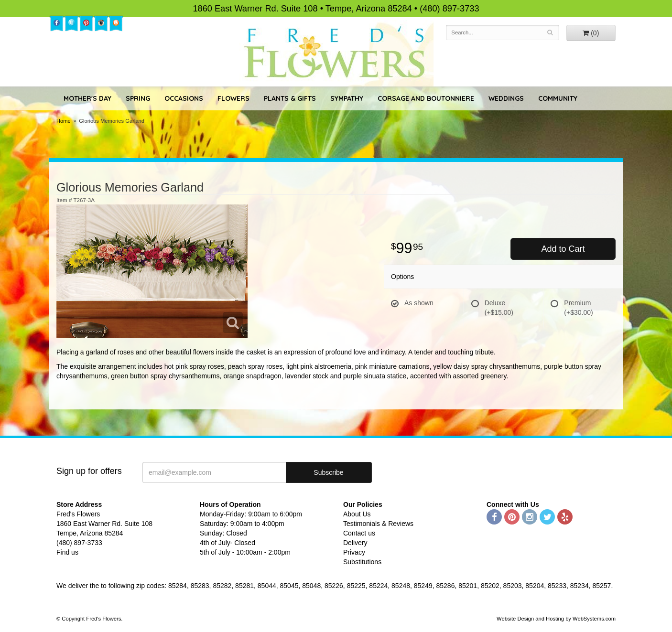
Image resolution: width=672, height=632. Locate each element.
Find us (67, 552)
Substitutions (362, 562)
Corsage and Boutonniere (426, 98)
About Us (357, 514)
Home (64, 121)
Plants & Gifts (290, 98)
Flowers (233, 98)
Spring (138, 98)
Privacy (354, 552)
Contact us (359, 533)
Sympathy (347, 98)
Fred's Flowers (336, 53)
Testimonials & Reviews (378, 524)
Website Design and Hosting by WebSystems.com (556, 619)
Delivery (355, 543)
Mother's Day (87, 98)
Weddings (506, 98)
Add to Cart (563, 249)
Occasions (184, 98)
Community (558, 98)
